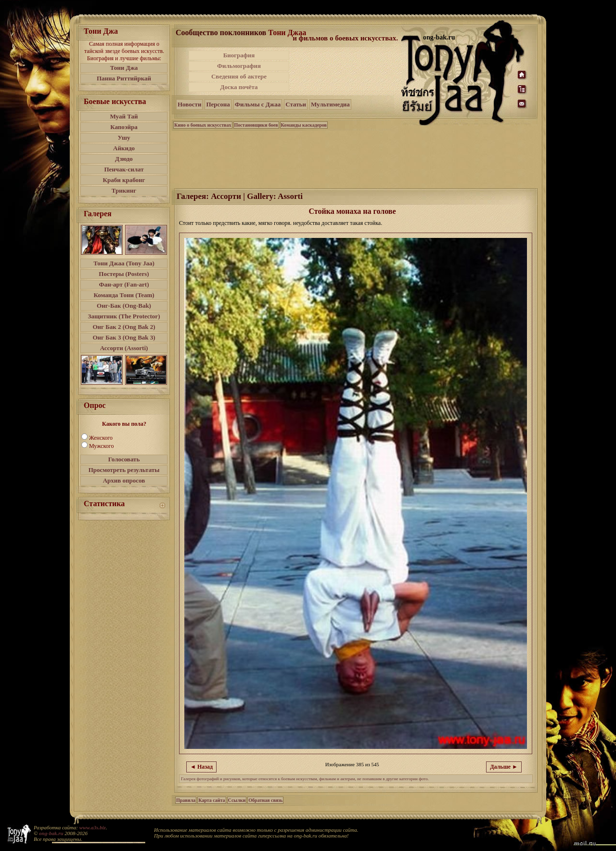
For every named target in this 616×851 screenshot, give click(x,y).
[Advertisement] (346, 71)
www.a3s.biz (93, 827)
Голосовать (124, 459)
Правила (186, 800)
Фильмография (239, 66)
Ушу (124, 137)
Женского (101, 438)
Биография (239, 55)
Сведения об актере (239, 76)
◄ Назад (201, 767)
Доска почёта (239, 87)
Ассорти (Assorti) (124, 348)
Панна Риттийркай (124, 78)
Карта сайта (212, 800)
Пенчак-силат (124, 169)
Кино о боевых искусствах (203, 125)
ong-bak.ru (51, 833)
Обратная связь (265, 800)
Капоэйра (124, 127)
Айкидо (124, 148)
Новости (189, 104)
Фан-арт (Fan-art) (124, 284)
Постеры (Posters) (124, 274)
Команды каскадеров (304, 125)
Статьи (296, 104)
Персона (218, 104)
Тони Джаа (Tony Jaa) (124, 263)
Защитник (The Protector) (124, 316)
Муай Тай (124, 116)
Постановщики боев (256, 125)
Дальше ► (504, 767)
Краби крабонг (124, 180)
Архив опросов (124, 480)
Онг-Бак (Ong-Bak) (124, 306)
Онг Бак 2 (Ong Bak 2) (124, 327)
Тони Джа (124, 68)
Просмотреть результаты (124, 470)
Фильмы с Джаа (258, 104)
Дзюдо (124, 159)
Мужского (101, 446)
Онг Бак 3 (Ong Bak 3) (124, 337)
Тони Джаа (287, 33)
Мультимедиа (330, 104)
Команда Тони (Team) (124, 295)
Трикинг (124, 190)
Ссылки (237, 800)
